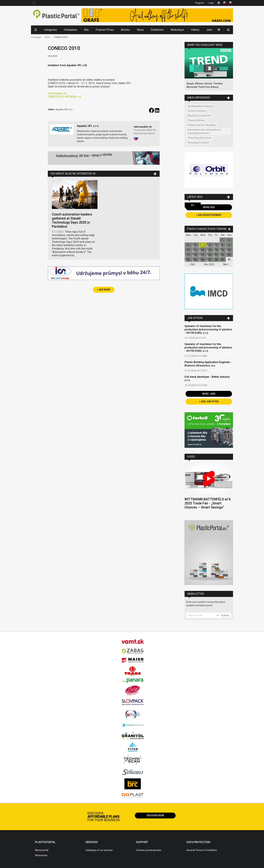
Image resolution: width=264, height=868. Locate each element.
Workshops (177, 30)
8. (223, 245)
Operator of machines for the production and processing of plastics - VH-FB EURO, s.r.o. (208, 329)
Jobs (209, 30)
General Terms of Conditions (202, 850)
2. (229, 240)
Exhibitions (157, 30)
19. (203, 255)
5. (203, 245)
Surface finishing (197, 111)
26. (203, 259)
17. (188, 255)
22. (223, 255)
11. (196, 250)
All (193, 205)
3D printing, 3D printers (200, 138)
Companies (70, 30)
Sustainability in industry (200, 106)
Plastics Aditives (196, 120)
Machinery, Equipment (199, 116)
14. (216, 250)
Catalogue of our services (99, 850)
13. (210, 250)
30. (229, 259)
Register (200, 3)
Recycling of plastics (198, 143)
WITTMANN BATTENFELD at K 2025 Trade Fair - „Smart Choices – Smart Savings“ (208, 503)
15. (223, 250)
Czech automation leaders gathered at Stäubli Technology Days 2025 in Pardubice (72, 220)
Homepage (36, 37)
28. (216, 259)
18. (196, 255)
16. (229, 250)
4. (196, 245)
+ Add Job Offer (209, 401)
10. (188, 250)
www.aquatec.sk (57, 93)
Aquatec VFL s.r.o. (88, 126)
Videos (195, 30)
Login (211, 3)
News (140, 30)
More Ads (209, 207)
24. (188, 259)
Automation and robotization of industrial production (204, 131)
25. (196, 259)
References (41, 855)
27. (210, 259)
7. (216, 245)
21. (216, 255)
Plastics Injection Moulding (202, 125)
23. (229, 255)
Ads (86, 30)
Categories (50, 30)
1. (223, 240)
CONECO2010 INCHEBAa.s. (65, 97)
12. (203, 250)
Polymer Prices (105, 30)
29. (223, 259)
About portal (42, 850)
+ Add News (104, 290)
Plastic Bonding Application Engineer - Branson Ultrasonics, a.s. (208, 364)
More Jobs (209, 394)
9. (229, 245)
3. (188, 245)
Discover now (155, 815)
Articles (125, 30)
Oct (192, 264)
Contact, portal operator (149, 850)
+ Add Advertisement (209, 215)
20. (210, 255)
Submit (223, 615)
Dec (226, 264)
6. (210, 245)
